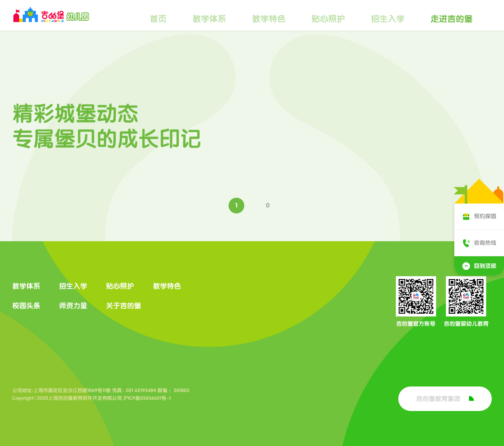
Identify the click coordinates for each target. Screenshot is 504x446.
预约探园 (479, 216)
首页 (158, 19)
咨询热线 (479, 243)
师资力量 (73, 306)
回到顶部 (479, 266)
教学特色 (269, 19)
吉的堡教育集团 (445, 399)
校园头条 (26, 306)
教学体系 (209, 19)
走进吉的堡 (451, 19)
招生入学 (388, 19)
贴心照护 (328, 19)
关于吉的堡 (124, 306)
